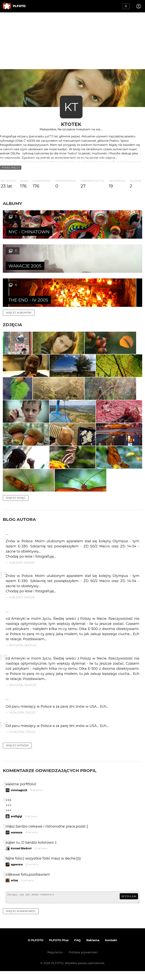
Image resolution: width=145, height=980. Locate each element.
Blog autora (19, 527)
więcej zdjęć (16, 505)
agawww (17, 872)
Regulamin (55, 961)
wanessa (17, 840)
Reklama (93, 949)
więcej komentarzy (21, 920)
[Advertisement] (72, 41)
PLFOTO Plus (59, 949)
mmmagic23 (19, 797)
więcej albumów (19, 278)
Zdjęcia (12, 291)
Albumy (12, 203)
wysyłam (129, 904)
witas (14, 888)
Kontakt (111, 949)
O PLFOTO (36, 949)
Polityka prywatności (83, 961)
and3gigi (16, 824)
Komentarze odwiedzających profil (50, 778)
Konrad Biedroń (21, 856)
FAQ (77, 949)
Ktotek (71, 124)
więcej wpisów (17, 753)
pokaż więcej (11, 168)
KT (71, 107)
